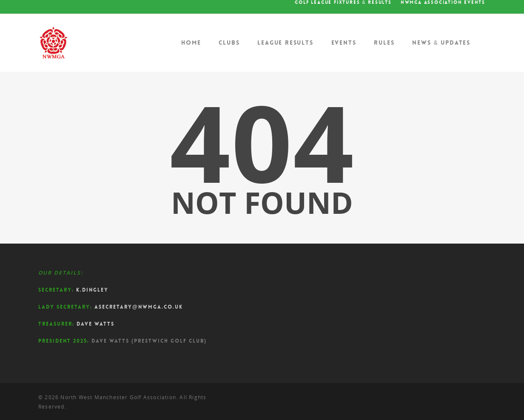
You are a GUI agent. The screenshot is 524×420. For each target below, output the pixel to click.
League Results (285, 43)
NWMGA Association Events (443, 3)
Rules (384, 43)
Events (344, 43)
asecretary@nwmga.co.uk (139, 307)
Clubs (229, 43)
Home (191, 43)
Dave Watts (95, 324)
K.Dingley (92, 290)
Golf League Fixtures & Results (343, 3)
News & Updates (441, 43)
